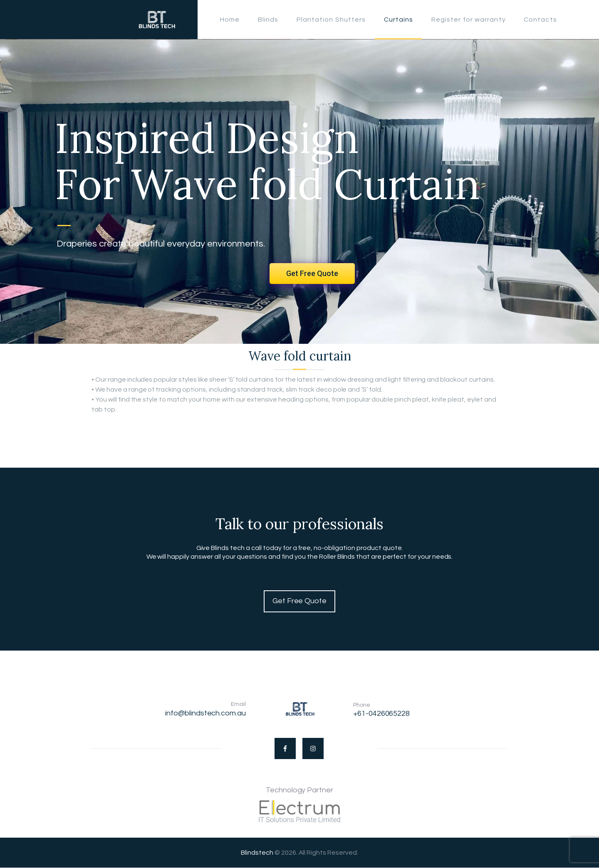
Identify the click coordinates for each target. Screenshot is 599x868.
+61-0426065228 (382, 714)
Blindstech (257, 853)
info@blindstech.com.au (205, 713)
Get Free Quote (312, 273)
